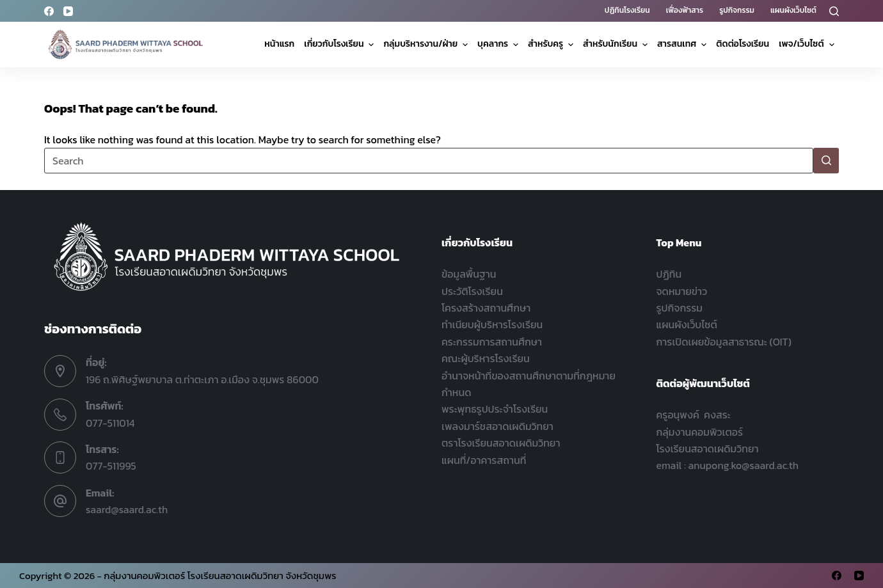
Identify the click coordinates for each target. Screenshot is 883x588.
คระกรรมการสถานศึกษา (492, 342)
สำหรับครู (552, 44)
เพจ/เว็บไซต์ (808, 44)
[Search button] (826, 161)
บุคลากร (499, 44)
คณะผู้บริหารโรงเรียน (486, 358)
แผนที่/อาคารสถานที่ (484, 460)
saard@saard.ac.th (127, 509)
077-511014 (110, 423)
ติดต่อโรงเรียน (743, 44)
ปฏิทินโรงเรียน (627, 10)
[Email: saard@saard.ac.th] (60, 501)
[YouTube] (68, 11)
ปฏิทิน (669, 274)
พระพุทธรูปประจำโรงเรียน (495, 409)
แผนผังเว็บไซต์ (793, 10)
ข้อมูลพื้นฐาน (469, 274)
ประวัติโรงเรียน (472, 291)
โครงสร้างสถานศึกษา (486, 308)
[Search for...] (429, 161)
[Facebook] (49, 11)
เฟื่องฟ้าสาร (685, 10)
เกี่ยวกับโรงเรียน (340, 44)
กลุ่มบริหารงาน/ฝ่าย (427, 44)
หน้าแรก (279, 44)
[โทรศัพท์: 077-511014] (60, 415)
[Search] (834, 11)
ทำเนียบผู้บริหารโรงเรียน (492, 324)
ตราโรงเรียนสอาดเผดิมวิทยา (501, 443)
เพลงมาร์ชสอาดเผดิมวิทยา (497, 426)
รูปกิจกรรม (737, 10)
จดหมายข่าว (682, 291)
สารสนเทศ (683, 44)
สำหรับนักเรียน (617, 44)
